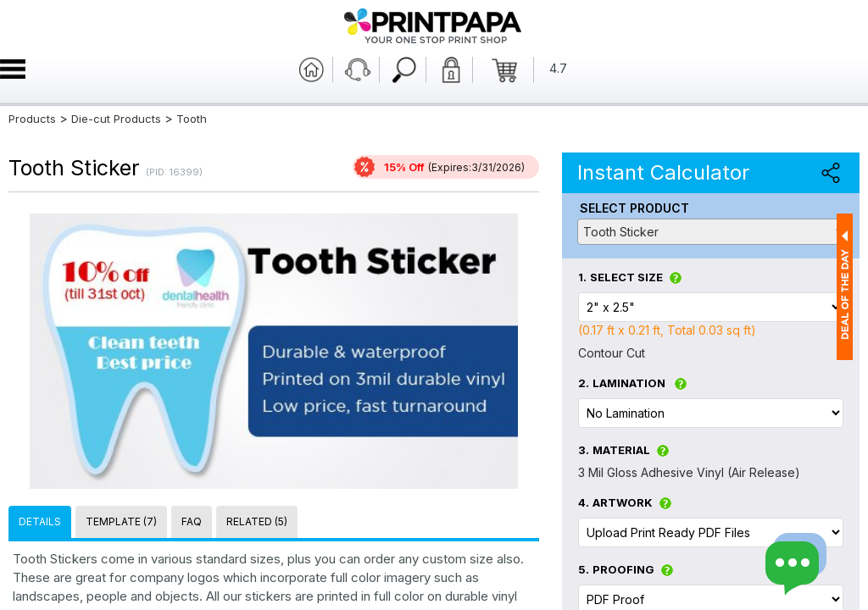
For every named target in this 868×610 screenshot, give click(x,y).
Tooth (192, 119)
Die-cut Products (116, 119)
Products (32, 119)
